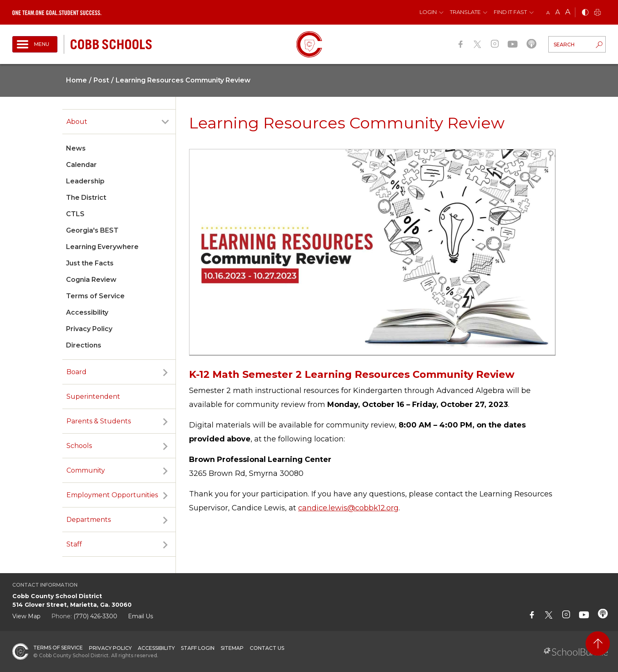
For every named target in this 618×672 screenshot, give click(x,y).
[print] (597, 13)
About (77, 122)
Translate (465, 12)
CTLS (75, 214)
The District (86, 198)
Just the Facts (90, 263)
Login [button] (428, 12)
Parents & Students (99, 421)
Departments (89, 520)
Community (86, 470)
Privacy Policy (89, 329)
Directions (84, 345)
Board (76, 372)
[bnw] (585, 13)
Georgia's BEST (92, 230)
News (76, 148)
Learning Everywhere (102, 247)
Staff (74, 544)
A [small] (548, 13)
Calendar (81, 165)
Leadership (85, 181)
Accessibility (87, 312)
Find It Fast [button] (510, 12)
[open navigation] (35, 44)
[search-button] (599, 46)
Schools (79, 446)
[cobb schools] (111, 44)
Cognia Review (91, 280)
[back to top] (598, 643)
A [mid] (558, 12)
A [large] (568, 12)
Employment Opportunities (112, 495)
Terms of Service (95, 296)
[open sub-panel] (165, 122)
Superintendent (93, 397)
